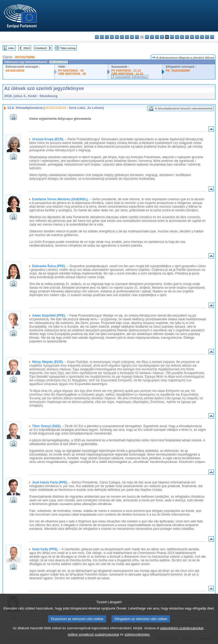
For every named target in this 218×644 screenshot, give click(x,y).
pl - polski (182, 37)
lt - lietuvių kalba (162, 37)
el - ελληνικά (127, 37)
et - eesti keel (122, 37)
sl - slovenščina (202, 37)
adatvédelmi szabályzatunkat (182, 635)
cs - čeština (107, 37)
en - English (132, 37)
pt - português (187, 37)
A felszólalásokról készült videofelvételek (184, 108)
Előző (27, 48)
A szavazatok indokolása (130, 77)
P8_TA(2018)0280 (178, 71)
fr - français (137, 37)
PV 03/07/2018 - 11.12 (126, 71)
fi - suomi (207, 37)
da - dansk (112, 37)
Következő (41, 48)
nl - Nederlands (177, 37)
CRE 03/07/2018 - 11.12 (127, 74)
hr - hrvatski (147, 37)
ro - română (192, 37)
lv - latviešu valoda (157, 37)
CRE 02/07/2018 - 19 (72, 74)
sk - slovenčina (197, 37)
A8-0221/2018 (15, 71)
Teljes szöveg (68, 48)
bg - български (97, 37)
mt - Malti (172, 37)
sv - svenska (212, 37)
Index (11, 48)
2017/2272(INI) (25, 57)
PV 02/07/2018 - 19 (71, 71)
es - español (102, 37)
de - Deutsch (117, 37)
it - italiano (152, 37)
